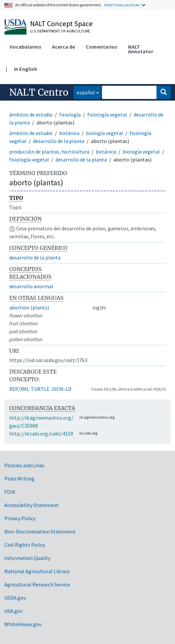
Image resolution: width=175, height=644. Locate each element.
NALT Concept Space (61, 23)
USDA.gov (15, 598)
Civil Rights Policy (25, 545)
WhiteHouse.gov (23, 624)
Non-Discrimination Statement (40, 531)
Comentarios (102, 47)
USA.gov (13, 611)
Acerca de (64, 47)
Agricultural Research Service (37, 584)
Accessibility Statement (31, 505)
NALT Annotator (141, 49)
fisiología (70, 115)
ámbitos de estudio (31, 115)
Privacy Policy (20, 518)
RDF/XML (19, 389)
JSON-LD (61, 389)
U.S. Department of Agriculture (60, 31)
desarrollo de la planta (59, 141)
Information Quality (27, 558)
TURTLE (40, 389)
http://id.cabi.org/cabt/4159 (41, 434)
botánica (69, 133)
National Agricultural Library (37, 571)
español (84, 92)
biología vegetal (105, 133)
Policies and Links (24, 465)
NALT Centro (39, 92)
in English (25, 69)
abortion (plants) (29, 307)
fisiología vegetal (107, 115)
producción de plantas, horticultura (49, 152)
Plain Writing (19, 479)
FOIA (10, 492)
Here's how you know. (122, 5)
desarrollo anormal (31, 286)
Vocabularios (25, 47)
